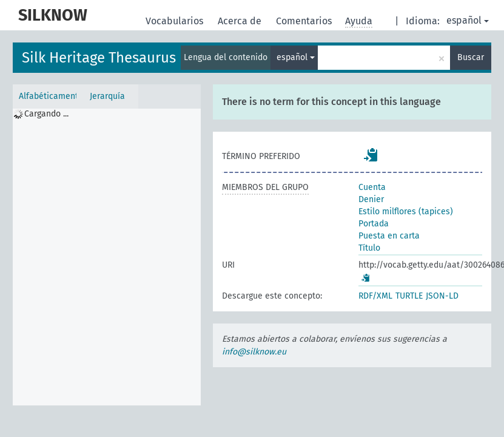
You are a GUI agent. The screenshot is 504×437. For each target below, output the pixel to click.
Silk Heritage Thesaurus (99, 58)
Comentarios (305, 21)
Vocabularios (176, 21)
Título (369, 248)
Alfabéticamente (48, 96)
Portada (374, 224)
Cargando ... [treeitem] (46, 114)
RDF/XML (375, 296)
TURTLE (409, 296)
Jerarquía (107, 96)
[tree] (107, 257)
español (468, 20)
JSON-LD (442, 296)
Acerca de (241, 21)
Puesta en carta (389, 236)
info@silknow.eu (254, 352)
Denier (371, 199)
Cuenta (372, 187)
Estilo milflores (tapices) (406, 212)
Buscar (471, 57)
